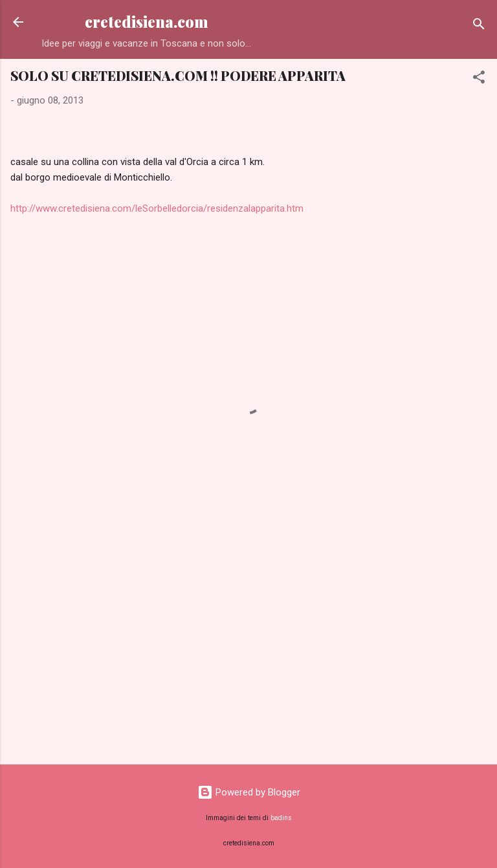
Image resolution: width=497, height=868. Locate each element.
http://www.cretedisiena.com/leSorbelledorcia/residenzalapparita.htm (157, 208)
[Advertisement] (248, 653)
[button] (479, 79)
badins (281, 818)
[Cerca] (479, 26)
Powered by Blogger (249, 792)
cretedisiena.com (147, 22)
